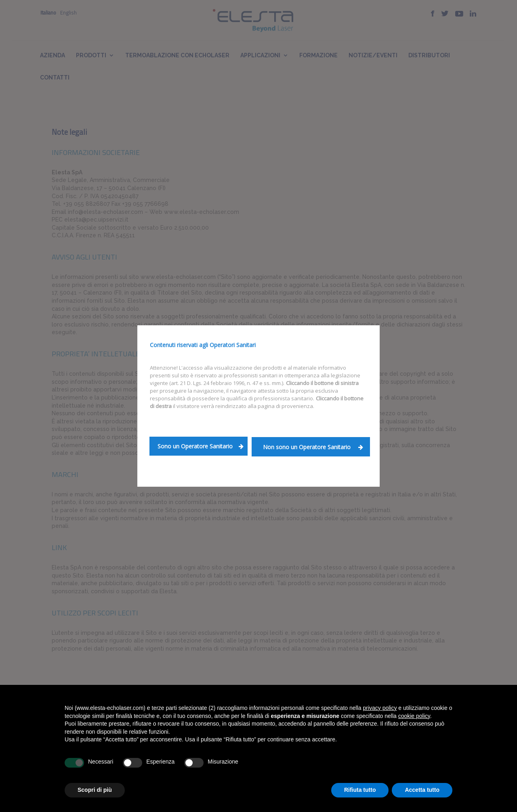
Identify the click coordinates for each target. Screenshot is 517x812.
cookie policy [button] (414, 716)
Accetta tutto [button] (422, 790)
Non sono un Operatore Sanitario (313, 447)
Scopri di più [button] (95, 790)
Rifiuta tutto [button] (360, 790)
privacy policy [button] (380, 708)
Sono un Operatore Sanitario (201, 446)
